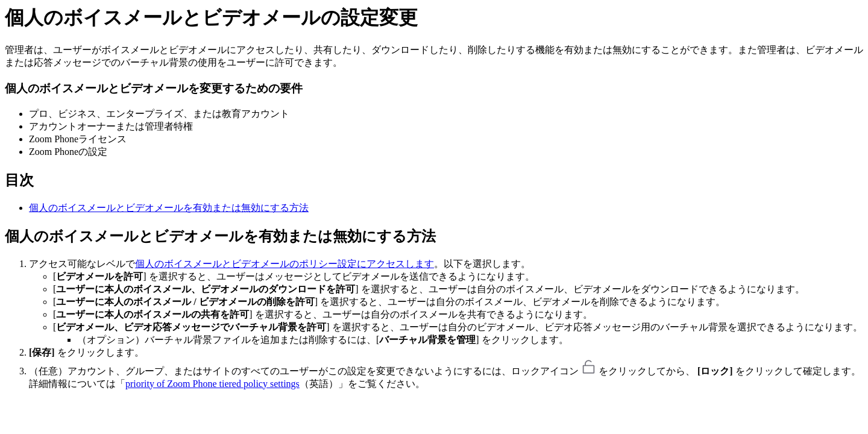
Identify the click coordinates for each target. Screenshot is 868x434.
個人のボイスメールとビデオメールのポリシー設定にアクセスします (285, 264)
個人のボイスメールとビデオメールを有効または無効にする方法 (169, 208)
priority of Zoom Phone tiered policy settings (212, 384)
